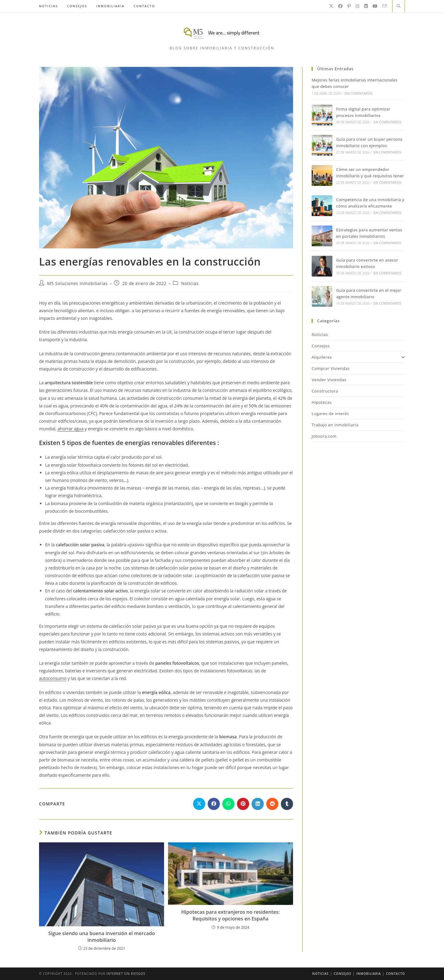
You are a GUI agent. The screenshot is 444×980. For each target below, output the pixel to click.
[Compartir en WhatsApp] (228, 804)
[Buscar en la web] (399, 6)
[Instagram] (357, 6)
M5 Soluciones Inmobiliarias (78, 283)
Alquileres (358, 357)
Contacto (396, 974)
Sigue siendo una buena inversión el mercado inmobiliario (102, 937)
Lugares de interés (330, 414)
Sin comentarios (359, 93)
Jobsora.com (324, 436)
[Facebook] (340, 6)
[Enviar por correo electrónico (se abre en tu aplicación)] (385, 6)
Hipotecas (322, 402)
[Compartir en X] (199, 804)
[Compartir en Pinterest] (243, 804)
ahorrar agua (71, 429)
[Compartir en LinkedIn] (258, 804)
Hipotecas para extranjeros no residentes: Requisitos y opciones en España (230, 915)
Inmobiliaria (369, 974)
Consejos (321, 346)
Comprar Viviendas (331, 368)
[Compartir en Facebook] (214, 804)
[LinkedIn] (366, 6)
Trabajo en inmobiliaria (335, 425)
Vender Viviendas (329, 380)
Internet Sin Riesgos (126, 974)
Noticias (190, 283)
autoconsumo (53, 678)
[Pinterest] (349, 6)
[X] (331, 6)
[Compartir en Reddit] (272, 804)
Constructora (325, 391)
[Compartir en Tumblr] (287, 804)
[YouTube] (375, 6)
